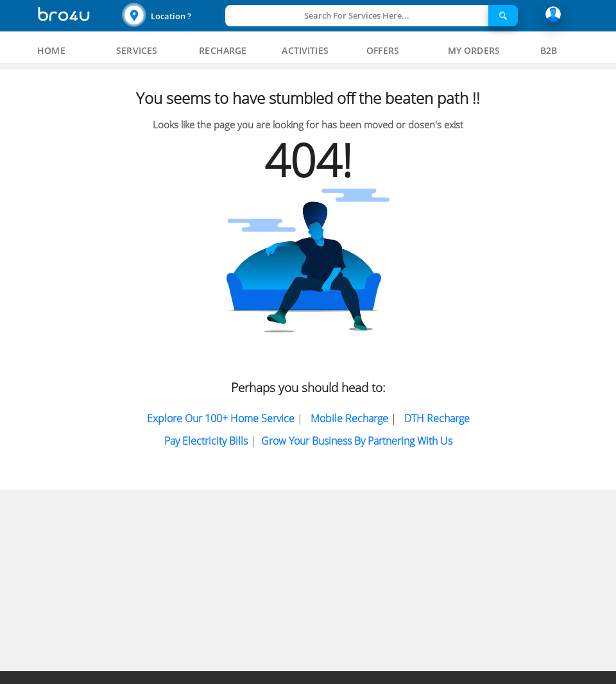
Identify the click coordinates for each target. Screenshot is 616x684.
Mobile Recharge (349, 418)
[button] (172, 16)
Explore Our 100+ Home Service (221, 418)
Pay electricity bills (206, 441)
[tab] (51, 51)
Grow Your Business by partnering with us (357, 441)
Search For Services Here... (357, 15)
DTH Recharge (437, 418)
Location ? (171, 16)
